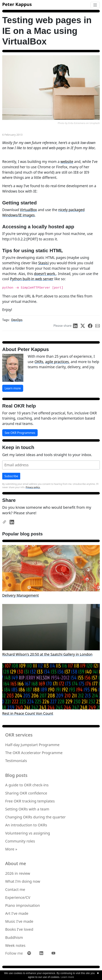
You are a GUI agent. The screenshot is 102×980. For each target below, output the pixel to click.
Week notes (15, 945)
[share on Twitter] (84, 326)
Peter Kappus (17, 4)
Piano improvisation (23, 905)
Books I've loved (19, 929)
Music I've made (19, 921)
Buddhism (14, 937)
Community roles (20, 841)
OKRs (39, 362)
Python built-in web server (32, 279)
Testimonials (16, 761)
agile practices (57, 362)
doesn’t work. (45, 274)
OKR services (19, 735)
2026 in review (18, 873)
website (67, 162)
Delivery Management (20, 595)
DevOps (17, 320)
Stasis (43, 263)
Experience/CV (18, 897)
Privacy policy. (33, 487)
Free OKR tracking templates (30, 801)
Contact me (15, 889)
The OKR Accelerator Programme (34, 753)
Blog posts (16, 775)
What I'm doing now (23, 881)
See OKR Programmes (20, 433)
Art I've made (17, 913)
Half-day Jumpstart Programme (32, 745)
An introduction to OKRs (26, 825)
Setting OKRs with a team (27, 809)
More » (11, 849)
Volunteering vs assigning (28, 833)
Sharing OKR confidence (26, 793)
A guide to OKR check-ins (27, 785)
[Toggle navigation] (95, 5)
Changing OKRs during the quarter (35, 817)
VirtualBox (28, 210)
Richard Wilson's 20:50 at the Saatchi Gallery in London (47, 654)
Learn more (13, 388)
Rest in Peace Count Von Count (28, 714)
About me (16, 864)
